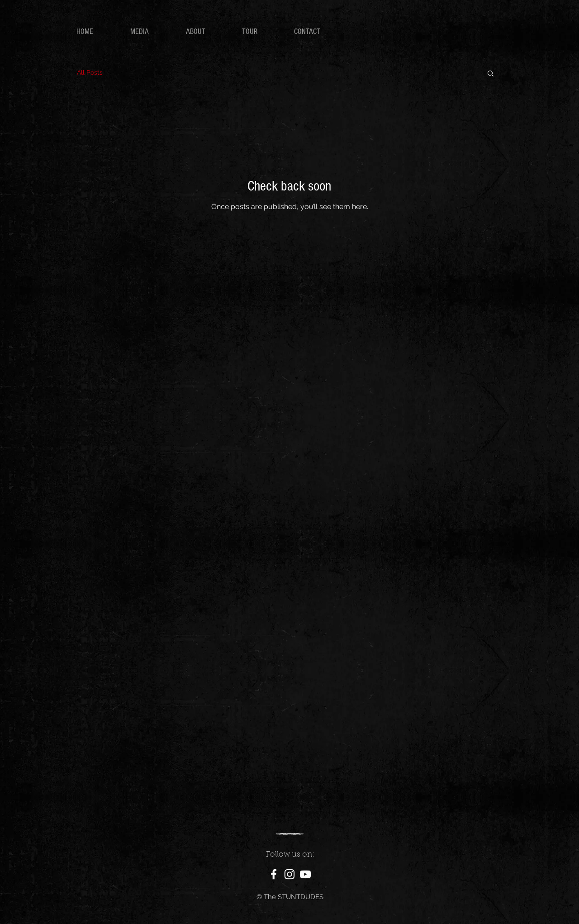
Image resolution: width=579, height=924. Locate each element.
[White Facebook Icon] (274, 874)
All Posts (90, 72)
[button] (491, 74)
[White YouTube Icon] (305, 874)
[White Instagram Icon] (289, 874)
